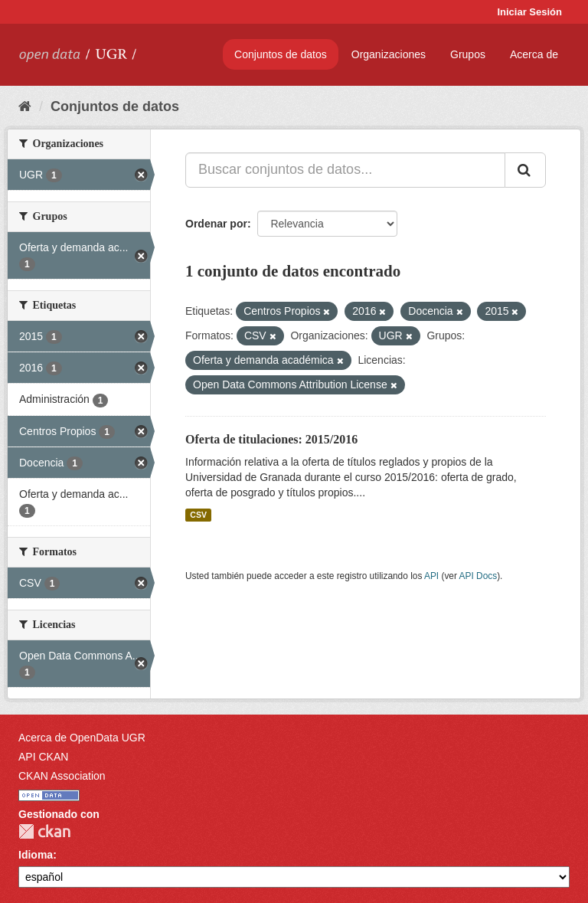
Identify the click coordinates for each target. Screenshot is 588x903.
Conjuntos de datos (281, 54)
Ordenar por (216, 224)
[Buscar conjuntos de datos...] (345, 170)
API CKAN (43, 757)
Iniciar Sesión (529, 12)
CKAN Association (62, 776)
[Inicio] (25, 106)
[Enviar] (525, 170)
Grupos (468, 54)
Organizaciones (389, 54)
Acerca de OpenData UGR (82, 738)
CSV (198, 515)
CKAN (44, 831)
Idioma (36, 855)
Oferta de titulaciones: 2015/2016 (271, 439)
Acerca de (534, 54)
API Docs (479, 576)
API (431, 576)
